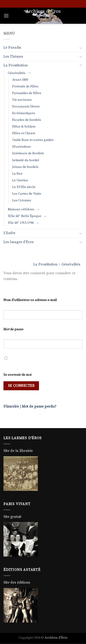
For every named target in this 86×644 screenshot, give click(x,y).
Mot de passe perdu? (39, 406)
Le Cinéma (20, 180)
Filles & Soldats (24, 127)
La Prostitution (45, 264)
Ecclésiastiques (24, 113)
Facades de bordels (27, 120)
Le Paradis (12, 48)
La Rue (17, 174)
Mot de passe (13, 329)
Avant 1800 (20, 80)
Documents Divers (26, 107)
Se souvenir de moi (17, 375)
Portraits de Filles (25, 86)
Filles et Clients (24, 133)
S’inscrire (11, 406)
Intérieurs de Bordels (28, 153)
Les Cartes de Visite (27, 194)
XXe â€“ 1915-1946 (21, 223)
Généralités (71, 264)
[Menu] (6, 16)
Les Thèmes (13, 57)
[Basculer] (81, 48)
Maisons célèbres (21, 209)
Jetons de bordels (25, 167)
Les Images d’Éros (18, 242)
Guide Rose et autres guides (33, 140)
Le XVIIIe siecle (24, 187)
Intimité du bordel (26, 160)
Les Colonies (22, 200)
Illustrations (22, 147)
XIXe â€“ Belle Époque (25, 216)
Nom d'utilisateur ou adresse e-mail (30, 300)
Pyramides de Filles (27, 93)
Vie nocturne (22, 100)
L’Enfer (9, 233)
